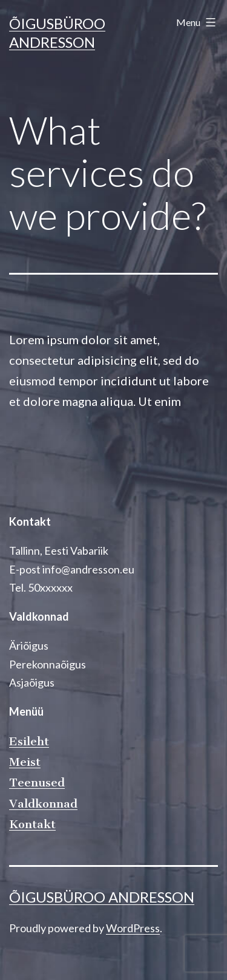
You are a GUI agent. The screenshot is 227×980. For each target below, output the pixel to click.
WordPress (133, 928)
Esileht (29, 741)
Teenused (37, 782)
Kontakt (32, 824)
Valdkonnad (43, 804)
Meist (25, 762)
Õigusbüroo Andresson (102, 897)
